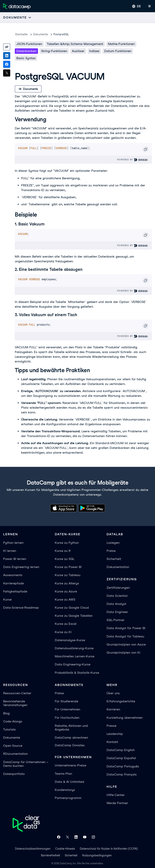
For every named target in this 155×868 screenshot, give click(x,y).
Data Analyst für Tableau (125, 636)
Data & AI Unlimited (69, 782)
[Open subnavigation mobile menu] (17, 17)
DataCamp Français (122, 774)
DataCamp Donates (70, 745)
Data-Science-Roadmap (21, 608)
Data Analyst (116, 604)
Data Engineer (117, 612)
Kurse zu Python (67, 543)
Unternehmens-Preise (71, 765)
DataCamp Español (121, 758)
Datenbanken (26, 51)
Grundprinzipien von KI (123, 653)
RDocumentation (15, 754)
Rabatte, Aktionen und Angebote (71, 728)
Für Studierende (66, 701)
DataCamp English (121, 750)
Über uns (113, 693)
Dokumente (40, 34)
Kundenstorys (65, 790)
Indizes (94, 51)
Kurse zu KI (63, 632)
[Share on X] (7, 73)
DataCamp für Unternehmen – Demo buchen (26, 764)
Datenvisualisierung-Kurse (74, 648)
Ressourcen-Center (17, 693)
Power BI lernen (15, 559)
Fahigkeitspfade (15, 591)
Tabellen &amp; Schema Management (75, 44)
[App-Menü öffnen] (149, 6)
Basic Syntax (26, 58)
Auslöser (78, 51)
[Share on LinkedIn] (7, 56)
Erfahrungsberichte (121, 701)
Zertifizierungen (118, 588)
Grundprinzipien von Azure (126, 644)
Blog (6, 713)
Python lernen (13, 543)
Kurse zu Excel (66, 624)
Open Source (13, 746)
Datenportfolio (14, 774)
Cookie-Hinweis (65, 849)
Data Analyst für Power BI (126, 628)
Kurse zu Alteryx (67, 583)
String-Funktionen (54, 51)
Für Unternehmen (67, 709)
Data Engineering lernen (21, 567)
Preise (111, 551)
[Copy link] (7, 47)
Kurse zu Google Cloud (72, 608)
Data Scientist (117, 596)
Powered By (133, 160)
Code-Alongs (13, 721)
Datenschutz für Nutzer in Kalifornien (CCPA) (109, 849)
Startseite (21, 34)
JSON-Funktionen (29, 44)
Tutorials (9, 729)
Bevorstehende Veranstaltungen (15, 703)
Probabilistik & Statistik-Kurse (77, 673)
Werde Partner (117, 803)
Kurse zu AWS (65, 599)
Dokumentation (118, 567)
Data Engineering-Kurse (73, 664)
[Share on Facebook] (7, 64)
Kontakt (112, 742)
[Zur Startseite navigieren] (17, 6)
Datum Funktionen (118, 51)
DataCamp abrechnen (71, 738)
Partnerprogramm (68, 798)
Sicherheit (114, 559)
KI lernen (10, 551)
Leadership (115, 734)
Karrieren (113, 709)
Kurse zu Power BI (68, 567)
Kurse (7, 599)
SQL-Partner (116, 620)
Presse (111, 726)
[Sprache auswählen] (136, 6)
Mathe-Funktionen (121, 44)
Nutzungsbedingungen (97, 855)
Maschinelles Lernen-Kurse (75, 656)
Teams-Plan (63, 774)
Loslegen (113, 543)
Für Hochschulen (67, 718)
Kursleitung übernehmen (125, 718)
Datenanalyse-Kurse (70, 640)
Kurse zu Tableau (68, 575)
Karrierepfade (13, 583)
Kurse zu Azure (66, 591)
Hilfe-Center (116, 795)
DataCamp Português (123, 766)
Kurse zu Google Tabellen (74, 616)
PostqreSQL (61, 34)
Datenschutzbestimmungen (33, 849)
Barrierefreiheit (51, 855)
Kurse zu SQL (65, 559)
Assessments (13, 575)
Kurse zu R (63, 551)
